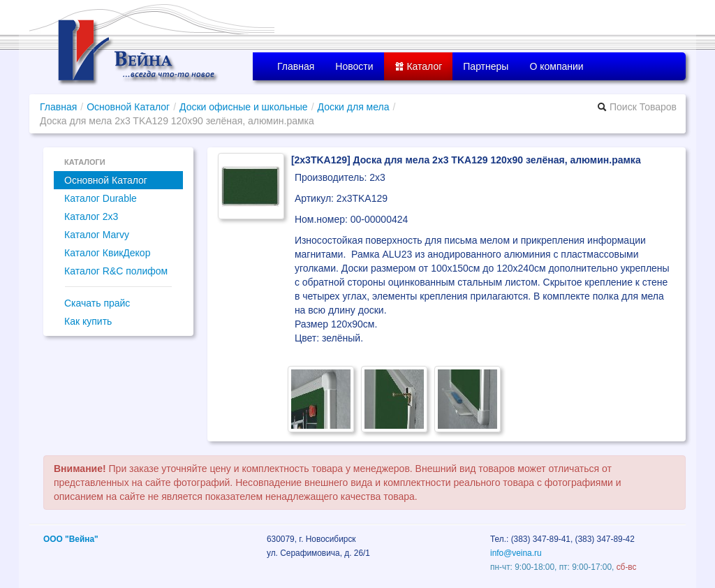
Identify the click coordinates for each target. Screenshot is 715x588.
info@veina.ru (516, 553)
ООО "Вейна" (71, 539)
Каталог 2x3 (91, 216)
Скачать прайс (97, 303)
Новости (354, 66)
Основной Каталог (128, 107)
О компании (556, 66)
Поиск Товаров (637, 107)
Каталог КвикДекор (107, 253)
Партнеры (486, 66)
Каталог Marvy (97, 235)
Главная (296, 66)
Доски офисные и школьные (244, 107)
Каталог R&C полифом (116, 271)
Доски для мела (354, 107)
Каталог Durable (101, 198)
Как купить (88, 321)
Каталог (419, 66)
